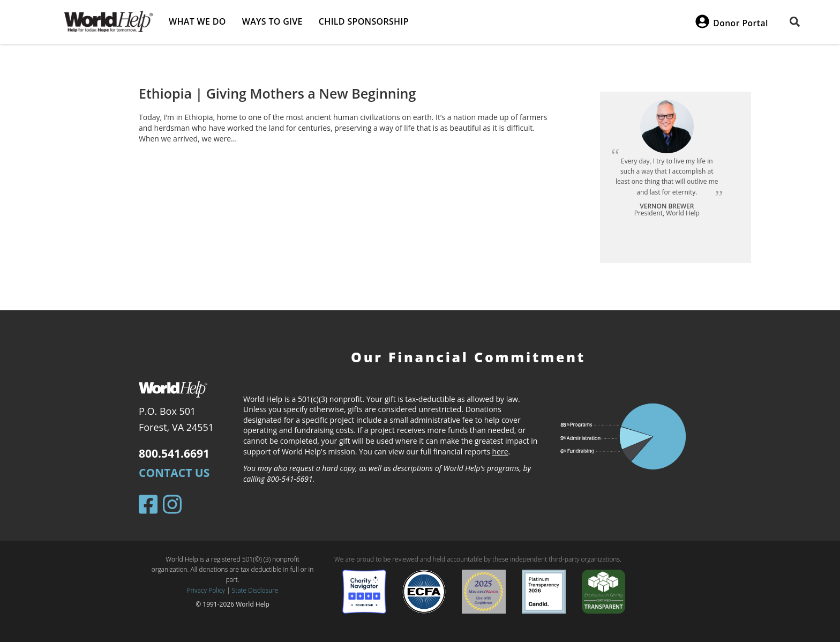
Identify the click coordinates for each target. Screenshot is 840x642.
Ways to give (272, 21)
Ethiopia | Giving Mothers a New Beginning (277, 93)
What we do (197, 21)
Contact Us (174, 473)
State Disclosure (255, 590)
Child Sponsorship (364, 21)
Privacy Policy (206, 590)
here (500, 451)
